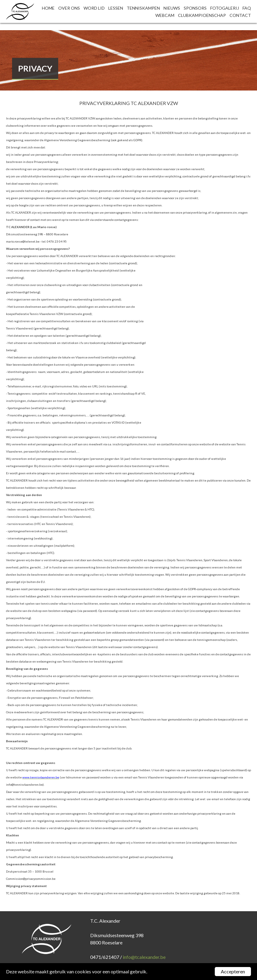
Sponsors (195, 8)
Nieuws (172, 8)
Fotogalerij (225, 8)
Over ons (69, 8)
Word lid (94, 8)
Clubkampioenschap (202, 15)
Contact (240, 15)
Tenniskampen (143, 8)
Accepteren (233, 971)
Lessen (116, 8)
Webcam (165, 15)
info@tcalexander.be (144, 957)
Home (48, 8)
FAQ (247, 8)
